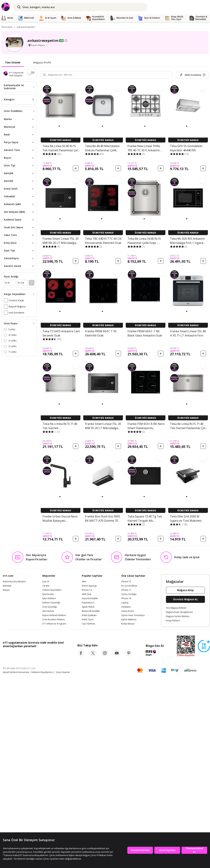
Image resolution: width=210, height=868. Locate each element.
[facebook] (81, 656)
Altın (84, 582)
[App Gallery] (56, 654)
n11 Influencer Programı (54, 624)
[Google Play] (35, 654)
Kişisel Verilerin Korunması (16, 672)
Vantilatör (126, 607)
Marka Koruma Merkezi (14, 582)
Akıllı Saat (86, 594)
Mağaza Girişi (185, 590)
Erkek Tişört (88, 620)
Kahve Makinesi (129, 620)
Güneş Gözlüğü (129, 594)
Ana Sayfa (7, 27)
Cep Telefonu (88, 624)
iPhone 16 (126, 598)
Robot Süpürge (89, 586)
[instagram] (105, 656)
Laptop (125, 603)
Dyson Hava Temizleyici (133, 615)
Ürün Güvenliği (50, 607)
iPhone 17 (126, 590)
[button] (59, 126)
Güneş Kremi (128, 611)
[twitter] (93, 656)
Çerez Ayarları (63, 672)
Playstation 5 (88, 603)
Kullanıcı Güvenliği (51, 603)
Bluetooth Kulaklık (91, 611)
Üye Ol (46, 582)
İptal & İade (48, 594)
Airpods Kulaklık (90, 598)
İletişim (6, 590)
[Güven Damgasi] (204, 646)
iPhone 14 (87, 590)
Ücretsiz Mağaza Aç (185, 599)
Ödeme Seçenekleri (52, 590)
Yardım (46, 586)
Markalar (7, 586)
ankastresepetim (26, 27)
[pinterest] (129, 656)
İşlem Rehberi (49, 598)
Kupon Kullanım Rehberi (54, 615)
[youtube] (117, 656)
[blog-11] (155, 653)
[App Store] (14, 654)
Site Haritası (48, 611)
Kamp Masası (128, 624)
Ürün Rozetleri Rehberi (54, 620)
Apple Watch (88, 607)
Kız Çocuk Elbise (129, 586)
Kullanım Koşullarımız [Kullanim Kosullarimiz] (42, 672)
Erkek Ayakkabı (89, 615)
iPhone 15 (126, 582)
